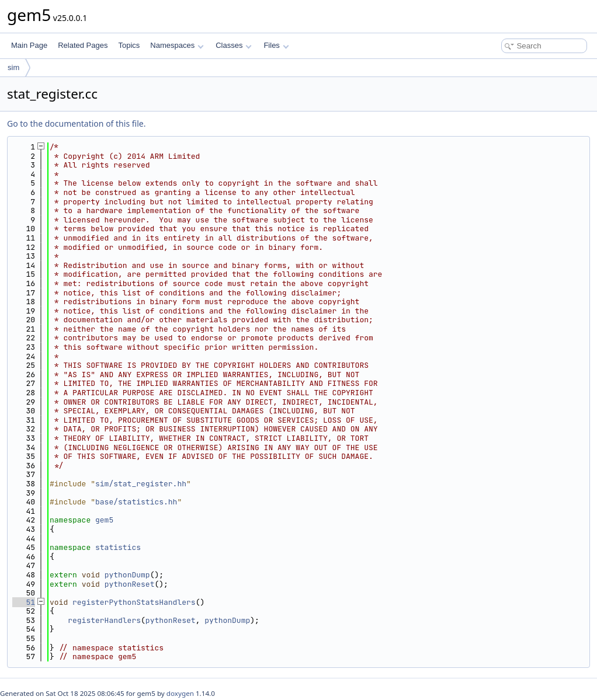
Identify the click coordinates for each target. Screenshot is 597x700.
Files (276, 45)
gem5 (104, 520)
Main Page (29, 45)
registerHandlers (104, 620)
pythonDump (127, 575)
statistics (118, 547)
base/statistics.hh (136, 502)
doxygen (180, 693)
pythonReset (130, 584)
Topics (129, 45)
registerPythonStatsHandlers (134, 602)
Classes (234, 45)
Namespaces (177, 45)
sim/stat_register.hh (141, 484)
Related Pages (83, 45)
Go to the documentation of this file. (76, 123)
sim (13, 67)
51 (24, 602)
